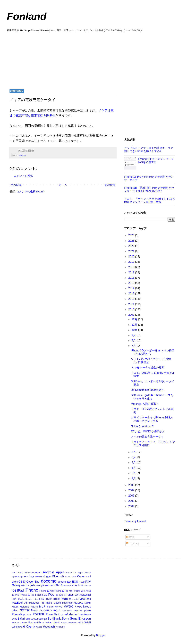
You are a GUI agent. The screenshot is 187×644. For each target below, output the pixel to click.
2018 (132, 267)
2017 (132, 272)
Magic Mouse (53, 603)
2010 (132, 309)
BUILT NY (71, 576)
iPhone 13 (79, 591)
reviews (85, 614)
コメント (133, 543)
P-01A (57, 610)
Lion (41, 599)
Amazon (37, 572)
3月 (134, 468)
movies (34, 607)
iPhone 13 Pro (27, 595)
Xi (24, 627)
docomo (49, 581)
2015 (132, 283)
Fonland (27, 16)
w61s (81, 622)
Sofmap (43, 619)
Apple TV (71, 572)
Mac (65, 599)
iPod (51, 595)
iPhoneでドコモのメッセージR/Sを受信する (156, 161)
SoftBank (54, 618)
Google (40, 585)
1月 (134, 478)
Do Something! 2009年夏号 (147, 390)
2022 (132, 246)
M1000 (57, 599)
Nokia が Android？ (143, 426)
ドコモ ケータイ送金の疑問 (148, 367)
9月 (134, 335)
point (29, 615)
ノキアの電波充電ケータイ (147, 437)
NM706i (25, 610)
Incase (88, 586)
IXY (77, 595)
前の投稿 (110, 185)
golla (33, 585)
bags (32, 576)
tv (43, 623)
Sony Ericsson (80, 618)
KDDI (15, 599)
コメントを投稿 (23, 176)
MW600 (68, 607)
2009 (132, 315)
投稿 (130, 537)
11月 (135, 325)
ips (57, 595)
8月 (134, 340)
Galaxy (16, 585)
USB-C (56, 622)
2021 (132, 251)
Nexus (87, 607)
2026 (132, 235)
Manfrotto (67, 603)
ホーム (63, 185)
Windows (17, 627)
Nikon (15, 610)
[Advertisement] (93, 60)
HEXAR (49, 586)
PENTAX (78, 610)
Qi (62, 615)
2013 (132, 293)
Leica (35, 599)
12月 (135, 319)
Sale (28, 619)
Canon (81, 576)
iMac (81, 585)
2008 (132, 485)
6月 (134, 452)
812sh (28, 572)
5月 (134, 457)
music (50, 607)
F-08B (82, 582)
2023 (132, 241)
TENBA (24, 623)
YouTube (60, 627)
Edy (69, 582)
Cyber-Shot (33, 582)
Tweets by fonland (135, 521)
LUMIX (48, 599)
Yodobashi (49, 627)
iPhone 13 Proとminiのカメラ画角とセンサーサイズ (149, 178)
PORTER (38, 614)
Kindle (21, 599)
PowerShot (52, 614)
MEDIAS (78, 603)
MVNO (59, 607)
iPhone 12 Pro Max (64, 591)
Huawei (67, 586)
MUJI (42, 607)
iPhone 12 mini (47, 591)
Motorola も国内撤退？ (145, 404)
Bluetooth (58, 576)
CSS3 (22, 582)
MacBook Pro (37, 603)
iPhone (31, 590)
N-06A (78, 607)
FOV (88, 582)
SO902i (34, 619)
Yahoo (39, 627)
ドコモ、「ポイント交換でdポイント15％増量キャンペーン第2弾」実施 (150, 200)
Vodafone (72, 623)
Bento (39, 576)
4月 (134, 463)
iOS (14, 591)
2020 (132, 256)
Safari (21, 619)
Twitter (48, 622)
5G (13, 572)
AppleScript (17, 577)
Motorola (25, 607)
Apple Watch (84, 572)
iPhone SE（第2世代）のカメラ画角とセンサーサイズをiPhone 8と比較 (149, 189)
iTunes (69, 595)
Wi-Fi (88, 622)
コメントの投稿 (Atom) (30, 192)
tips (31, 622)
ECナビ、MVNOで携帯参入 (148, 431)
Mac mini (74, 599)
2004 (132, 506)
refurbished (71, 614)
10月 (135, 330)
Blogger (47, 576)
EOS (75, 582)
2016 (132, 278)
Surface (16, 623)
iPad (20, 590)
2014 (132, 288)
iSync (62, 595)
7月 (134, 346)
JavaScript (85, 595)
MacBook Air (20, 603)
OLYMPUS (46, 610)
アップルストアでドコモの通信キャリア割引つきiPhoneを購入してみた (149, 150)
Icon (74, 585)
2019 (132, 262)
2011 (132, 304)
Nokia (23, 155)
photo (87, 610)
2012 (132, 299)
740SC (20, 572)
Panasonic (67, 610)
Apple (60, 572)
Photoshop (18, 614)
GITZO (25, 585)
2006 (132, 496)
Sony (65, 618)
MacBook (85, 599)
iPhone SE (41, 595)
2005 (132, 501)
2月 (134, 473)
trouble (37, 622)
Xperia (30, 626)
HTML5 (58, 585)
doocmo (62, 582)
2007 (132, 490)
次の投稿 (16, 185)
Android (48, 572)
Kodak (29, 599)
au (26, 576)
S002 (14, 619)
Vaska (64, 623)
